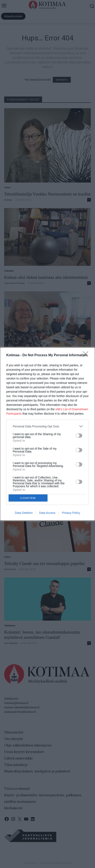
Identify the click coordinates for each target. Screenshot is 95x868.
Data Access (47, 513)
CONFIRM (28, 498)
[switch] (79, 436)
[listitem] (47, 426)
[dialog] (47, 434)
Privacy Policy (71, 513)
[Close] (87, 355)
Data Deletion (24, 513)
